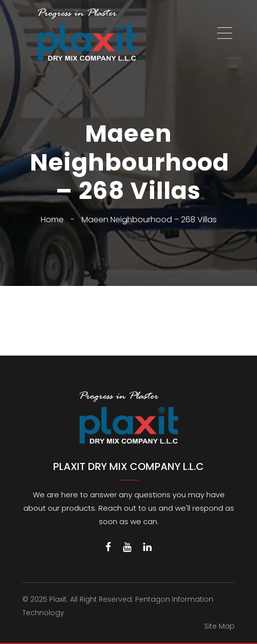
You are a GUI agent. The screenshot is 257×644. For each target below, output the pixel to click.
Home (52, 220)
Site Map (219, 626)
